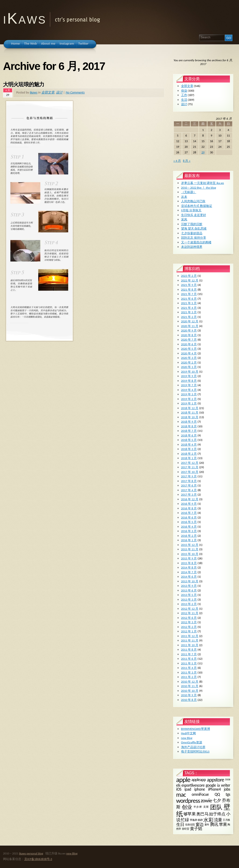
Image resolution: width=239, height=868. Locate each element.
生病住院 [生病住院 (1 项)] (190, 825)
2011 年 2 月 (189, 677)
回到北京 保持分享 (194, 238)
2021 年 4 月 (189, 308)
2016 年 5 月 (189, 522)
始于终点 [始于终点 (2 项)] (217, 814)
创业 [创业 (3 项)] (187, 807)
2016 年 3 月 (189, 531)
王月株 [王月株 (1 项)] (226, 820)
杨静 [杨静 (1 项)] (200, 820)
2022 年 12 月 (190, 280)
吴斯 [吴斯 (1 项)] (206, 807)
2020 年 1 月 (189, 367)
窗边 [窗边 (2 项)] (200, 825)
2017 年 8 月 (189, 481)
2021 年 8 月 (189, 290)
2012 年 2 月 (189, 627)
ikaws (34, 92)
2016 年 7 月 (189, 513)
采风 (184, 219)
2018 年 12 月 (190, 408)
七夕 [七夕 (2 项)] (217, 800)
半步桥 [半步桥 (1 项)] (198, 807)
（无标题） (189, 192)
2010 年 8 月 (189, 700)
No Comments (75, 92)
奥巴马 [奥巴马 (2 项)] (202, 814)
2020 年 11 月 (190, 326)
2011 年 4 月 (189, 668)
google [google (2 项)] (211, 785)
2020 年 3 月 (189, 358)
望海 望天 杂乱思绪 (194, 229)
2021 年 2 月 (189, 317)
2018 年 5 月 (189, 440)
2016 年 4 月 (189, 527)
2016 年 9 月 (189, 504)
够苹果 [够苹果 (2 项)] (190, 814)
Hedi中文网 (188, 733)
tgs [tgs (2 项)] (228, 794)
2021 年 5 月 (189, 303)
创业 (184, 91)
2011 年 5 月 (189, 663)
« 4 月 (177, 161)
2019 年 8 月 (189, 381)
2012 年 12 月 (190, 609)
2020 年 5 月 (189, 349)
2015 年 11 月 (190, 549)
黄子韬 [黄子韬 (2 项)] (196, 829)
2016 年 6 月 (189, 517)
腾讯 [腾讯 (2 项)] (214, 825)
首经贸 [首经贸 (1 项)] (186, 829)
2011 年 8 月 (189, 650)
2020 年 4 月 (189, 353)
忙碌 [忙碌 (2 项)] (185, 820)
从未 (184, 197)
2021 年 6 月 (189, 299)
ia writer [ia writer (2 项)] (224, 785)
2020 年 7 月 (189, 340)
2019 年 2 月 (189, 399)
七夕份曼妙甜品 (192, 233)
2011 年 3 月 (189, 672)
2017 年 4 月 (189, 490)
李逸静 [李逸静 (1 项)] (193, 820)
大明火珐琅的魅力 (24, 84)
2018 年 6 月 (189, 435)
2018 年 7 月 (189, 431)
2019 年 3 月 (189, 394)
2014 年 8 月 (189, 567)
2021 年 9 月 (189, 285)
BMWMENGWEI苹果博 (196, 729)
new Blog (187, 738)
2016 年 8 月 (189, 508)
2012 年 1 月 (189, 631)
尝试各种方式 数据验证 (197, 206)
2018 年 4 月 (189, 445)
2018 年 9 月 (189, 422)
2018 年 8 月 (189, 426)
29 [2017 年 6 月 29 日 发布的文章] (203, 152)
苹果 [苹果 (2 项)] (223, 825)
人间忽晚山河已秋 (193, 201)
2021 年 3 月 (189, 312)
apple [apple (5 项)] (183, 780)
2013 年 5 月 (189, 595)
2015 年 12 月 (190, 545)
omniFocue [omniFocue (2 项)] (200, 794)
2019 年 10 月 (190, 372)
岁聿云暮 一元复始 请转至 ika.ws (203, 183)
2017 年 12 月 (190, 463)
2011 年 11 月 (190, 640)
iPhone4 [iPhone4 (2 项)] (214, 789)
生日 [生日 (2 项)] (180, 825)
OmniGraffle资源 (192, 742)
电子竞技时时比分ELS (195, 751)
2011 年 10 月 (190, 645)
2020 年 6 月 (189, 344)
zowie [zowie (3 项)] (206, 801)
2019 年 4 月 (189, 390)
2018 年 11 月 (190, 412)
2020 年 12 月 (190, 321)
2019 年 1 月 (189, 403)
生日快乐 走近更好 (194, 215)
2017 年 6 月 (189, 485)
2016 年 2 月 (189, 536)
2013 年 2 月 (189, 604)
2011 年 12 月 (190, 636)
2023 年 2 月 (189, 276)
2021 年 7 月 (189, 294)
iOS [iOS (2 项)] (179, 789)
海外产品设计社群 (193, 747)
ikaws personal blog (31, 853)
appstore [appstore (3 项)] (216, 780)
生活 (184, 100)
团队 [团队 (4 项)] (216, 807)
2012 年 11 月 (190, 613)
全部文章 (48, 92)
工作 (184, 95)
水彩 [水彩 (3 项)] (208, 820)
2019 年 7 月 (189, 385)
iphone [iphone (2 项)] (200, 789)
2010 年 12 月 (190, 682)
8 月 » (187, 161)
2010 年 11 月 (190, 686)
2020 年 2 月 (189, 362)
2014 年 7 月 (189, 572)
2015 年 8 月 (189, 563)
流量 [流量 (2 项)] (218, 820)
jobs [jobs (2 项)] (227, 789)
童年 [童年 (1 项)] (207, 825)
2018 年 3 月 (189, 449)
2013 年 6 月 (189, 590)
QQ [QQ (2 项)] (217, 794)
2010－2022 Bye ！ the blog (199, 188)
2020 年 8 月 (189, 335)
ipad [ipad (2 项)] (188, 789)
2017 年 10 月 (190, 472)
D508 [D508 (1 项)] (228, 780)
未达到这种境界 (192, 247)
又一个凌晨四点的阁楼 (196, 242)
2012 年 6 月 (189, 618)
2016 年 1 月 (189, 540)
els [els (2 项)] (178, 785)
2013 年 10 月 (190, 581)
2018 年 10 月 (190, 417)
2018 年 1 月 (189, 458)
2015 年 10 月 (190, 554)
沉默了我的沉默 (192, 224)
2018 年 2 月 (189, 454)
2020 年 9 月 (189, 330)
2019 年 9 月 (189, 376)
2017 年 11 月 (190, 467)
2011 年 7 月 (189, 654)
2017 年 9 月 (189, 476)
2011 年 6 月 (189, 659)
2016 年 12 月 (190, 499)
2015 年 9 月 (189, 558)
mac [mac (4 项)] (181, 795)
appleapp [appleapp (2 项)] (199, 780)
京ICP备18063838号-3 (38, 859)
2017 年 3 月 (189, 495)
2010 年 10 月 (190, 691)
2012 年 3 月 (189, 622)
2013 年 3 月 (189, 600)
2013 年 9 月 (189, 586)
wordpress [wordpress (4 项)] (188, 801)
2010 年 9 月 (189, 695)
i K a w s (23, 18)
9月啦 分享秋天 (191, 210)
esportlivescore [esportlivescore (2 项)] (193, 785)
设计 (59, 92)
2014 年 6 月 (189, 577)
